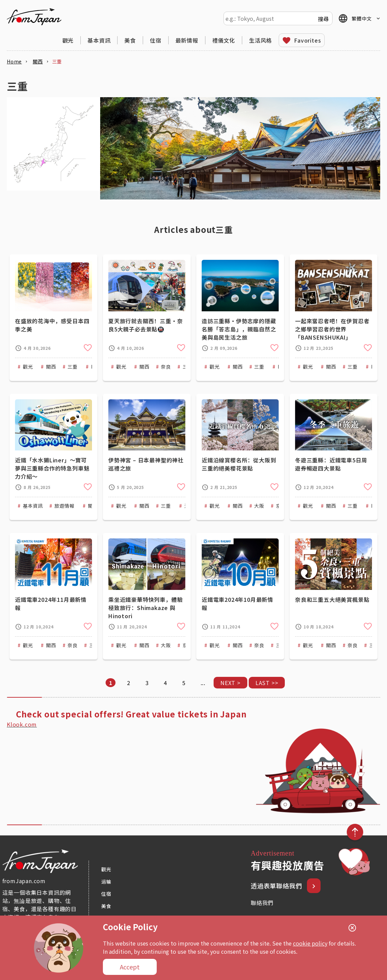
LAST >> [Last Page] (267, 683)
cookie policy (310, 943)
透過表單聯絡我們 (277, 886)
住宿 (156, 40)
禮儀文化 (224, 40)
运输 (106, 881)
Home (14, 61)
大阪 (259, 506)
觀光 (68, 40)
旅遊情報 (65, 506)
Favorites (307, 40)
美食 (130, 40)
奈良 (166, 367)
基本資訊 (99, 40)
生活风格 (260, 40)
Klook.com (22, 724)
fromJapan (34, 17)
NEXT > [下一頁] (230, 683)
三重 (73, 367)
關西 (51, 367)
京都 (281, 506)
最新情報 (187, 40)
